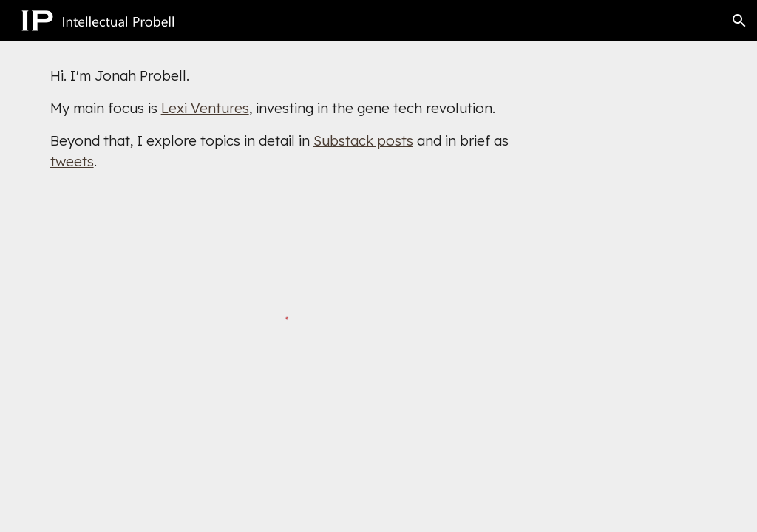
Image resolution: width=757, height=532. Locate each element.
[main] (293, 118)
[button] (739, 21)
